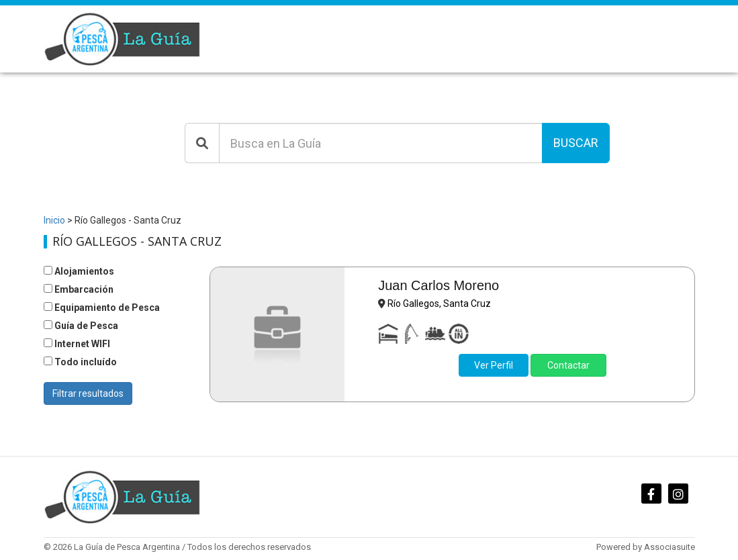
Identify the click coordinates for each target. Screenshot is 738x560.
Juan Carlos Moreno (439, 285)
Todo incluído (80, 362)
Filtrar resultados (88, 393)
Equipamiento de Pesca (102, 308)
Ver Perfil (494, 365)
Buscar (576, 143)
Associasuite (670, 547)
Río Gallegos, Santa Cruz (439, 304)
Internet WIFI (77, 344)
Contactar (568, 365)
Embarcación (79, 289)
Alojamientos (79, 271)
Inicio (54, 220)
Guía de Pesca (81, 326)
